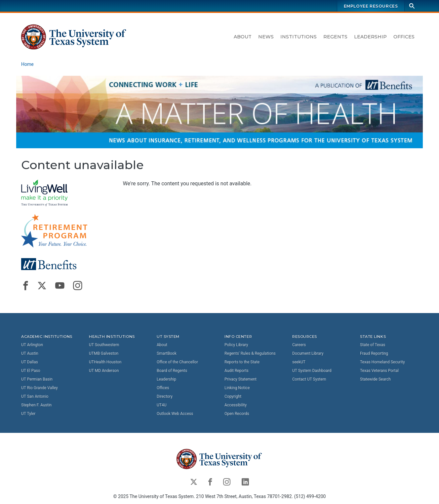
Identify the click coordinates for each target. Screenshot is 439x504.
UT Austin (30, 353)
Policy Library (236, 345)
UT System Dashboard (312, 371)
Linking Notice (237, 388)
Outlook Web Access (175, 414)
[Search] (412, 6)
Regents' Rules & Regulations (250, 353)
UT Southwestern (104, 345)
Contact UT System (309, 379)
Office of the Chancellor (177, 362)
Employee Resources (371, 6)
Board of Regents (172, 371)
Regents (335, 37)
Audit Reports (237, 371)
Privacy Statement (240, 379)
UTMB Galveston (104, 353)
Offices (404, 37)
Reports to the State (242, 362)
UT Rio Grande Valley (40, 388)
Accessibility (236, 405)
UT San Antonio (35, 396)
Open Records (237, 414)
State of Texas (373, 345)
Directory (165, 396)
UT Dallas (30, 362)
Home (27, 64)
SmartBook (167, 353)
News (266, 37)
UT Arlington (32, 345)
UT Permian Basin (37, 379)
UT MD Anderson (104, 371)
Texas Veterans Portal (379, 371)
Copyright (233, 396)
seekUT (299, 362)
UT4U (161, 405)
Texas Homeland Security (382, 362)
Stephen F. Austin (36, 405)
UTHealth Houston (105, 362)
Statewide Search (375, 379)
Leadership (370, 37)
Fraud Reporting (374, 353)
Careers (299, 345)
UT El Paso (31, 371)
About (243, 37)
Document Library (308, 353)
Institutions (299, 37)
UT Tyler (28, 414)
